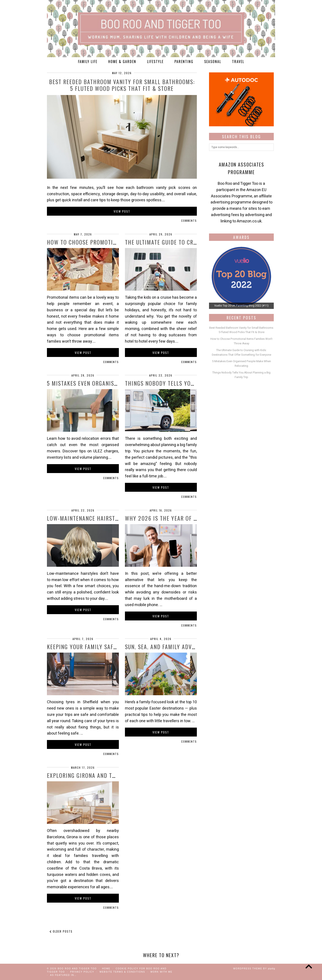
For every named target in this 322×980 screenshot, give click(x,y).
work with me (161, 972)
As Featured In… (63, 975)
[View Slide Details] (241, 277)
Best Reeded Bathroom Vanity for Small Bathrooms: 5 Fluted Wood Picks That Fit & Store (122, 85)
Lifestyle (155, 62)
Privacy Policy (82, 972)
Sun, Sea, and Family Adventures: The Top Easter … (194, 647)
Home (106, 969)
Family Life (88, 62)
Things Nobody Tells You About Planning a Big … (193, 383)
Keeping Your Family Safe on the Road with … (109, 647)
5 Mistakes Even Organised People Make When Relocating (241, 363)
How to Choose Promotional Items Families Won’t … (119, 242)
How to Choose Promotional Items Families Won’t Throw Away (241, 341)
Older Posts (61, 931)
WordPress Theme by (254, 969)
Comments (189, 221)
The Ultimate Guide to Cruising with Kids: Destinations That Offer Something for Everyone (241, 352)
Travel (238, 62)
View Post (122, 211)
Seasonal (213, 62)
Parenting (184, 62)
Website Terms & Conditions (122, 972)
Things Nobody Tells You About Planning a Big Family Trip (241, 375)
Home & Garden (122, 62)
